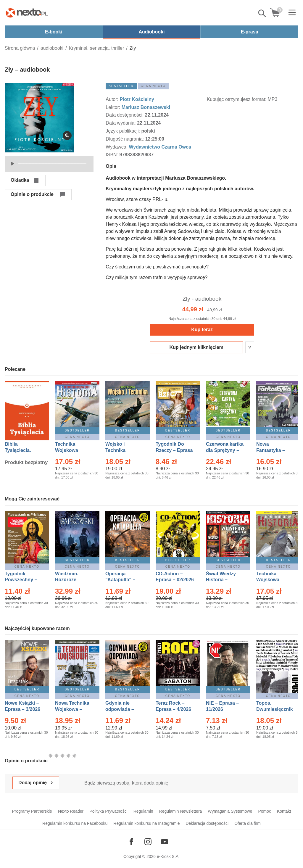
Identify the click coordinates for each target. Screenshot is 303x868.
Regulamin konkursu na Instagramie (146, 823)
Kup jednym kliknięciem (196, 347)
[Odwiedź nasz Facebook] (131, 842)
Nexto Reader (71, 811)
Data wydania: (121, 123)
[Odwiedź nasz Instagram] (148, 842)
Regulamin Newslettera (181, 811)
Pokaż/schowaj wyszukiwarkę (262, 13)
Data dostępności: (125, 115)
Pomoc (265, 811)
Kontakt (284, 811)
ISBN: (112, 155)
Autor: (113, 99)
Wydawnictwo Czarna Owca (160, 147)
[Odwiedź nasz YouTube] (165, 842)
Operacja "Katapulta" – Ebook (120, 580)
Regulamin (143, 811)
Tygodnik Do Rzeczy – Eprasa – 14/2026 (174, 450)
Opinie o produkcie (32, 194)
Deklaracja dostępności (207, 823)
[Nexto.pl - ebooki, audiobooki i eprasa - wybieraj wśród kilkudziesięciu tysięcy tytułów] (27, 13)
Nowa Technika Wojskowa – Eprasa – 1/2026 (73, 709)
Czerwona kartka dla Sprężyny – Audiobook (225, 450)
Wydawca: (117, 147)
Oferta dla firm (248, 823)
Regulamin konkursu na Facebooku (75, 823)
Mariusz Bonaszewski (146, 107)
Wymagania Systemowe (230, 811)
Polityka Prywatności (108, 811)
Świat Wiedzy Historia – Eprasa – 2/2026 (224, 580)
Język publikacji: (123, 131)
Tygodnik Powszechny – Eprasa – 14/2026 (24, 580)
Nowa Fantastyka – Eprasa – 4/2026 (274, 450)
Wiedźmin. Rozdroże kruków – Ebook (73, 580)
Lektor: (113, 107)
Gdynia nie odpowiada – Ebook (120, 709)
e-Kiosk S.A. (168, 856)
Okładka (20, 180)
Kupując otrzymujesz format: (237, 99)
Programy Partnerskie (32, 811)
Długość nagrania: (125, 139)
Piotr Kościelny (137, 99)
